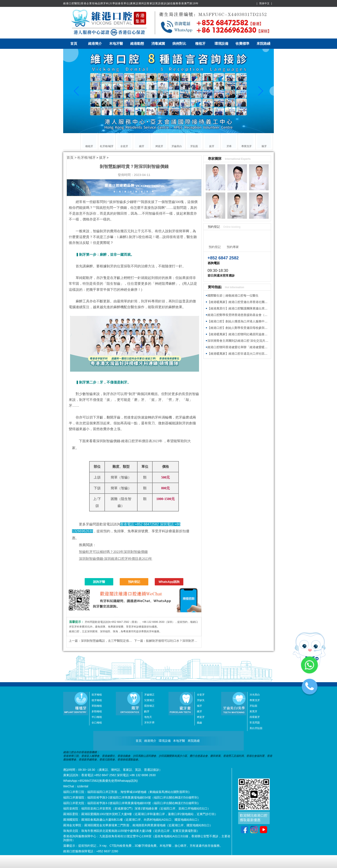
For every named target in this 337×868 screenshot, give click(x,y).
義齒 (199, 723)
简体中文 (264, 3)
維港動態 (137, 44)
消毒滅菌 (158, 44)
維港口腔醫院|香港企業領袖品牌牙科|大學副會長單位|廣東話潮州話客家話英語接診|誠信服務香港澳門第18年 (131, 3)
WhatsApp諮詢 (169, 582)
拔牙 (103, 158)
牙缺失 (201, 700)
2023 (113, 552)
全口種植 (97, 723)
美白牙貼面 (256, 728)
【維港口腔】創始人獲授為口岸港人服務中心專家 (240, 321)
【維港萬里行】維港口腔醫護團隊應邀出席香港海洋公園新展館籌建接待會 (257, 308)
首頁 (74, 44)
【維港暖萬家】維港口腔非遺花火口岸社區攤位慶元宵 (244, 354)
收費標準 (242, 44)
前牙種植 (97, 695)
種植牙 (200, 44)
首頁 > (72, 158)
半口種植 (97, 717)
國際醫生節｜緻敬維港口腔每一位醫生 (233, 295)
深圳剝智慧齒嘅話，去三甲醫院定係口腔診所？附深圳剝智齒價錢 (124, 641)
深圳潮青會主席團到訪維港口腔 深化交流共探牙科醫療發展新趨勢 (251, 341)
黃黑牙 (253, 711)
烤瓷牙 (201, 717)
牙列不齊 (149, 723)
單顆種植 (97, 706)
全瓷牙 (201, 695)
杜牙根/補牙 (86, 158)
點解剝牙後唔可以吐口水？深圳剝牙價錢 (173, 641)
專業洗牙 (255, 700)
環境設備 (221, 44)
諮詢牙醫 (99, 582)
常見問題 (255, 723)
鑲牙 (199, 711)
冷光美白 (255, 695)
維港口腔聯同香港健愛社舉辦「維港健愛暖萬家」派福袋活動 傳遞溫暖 (254, 347)
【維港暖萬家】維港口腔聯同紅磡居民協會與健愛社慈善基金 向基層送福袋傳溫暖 (262, 334)
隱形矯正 (149, 706)
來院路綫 (263, 44)
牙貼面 (253, 706)
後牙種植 (97, 700)
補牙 (199, 706)
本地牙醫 (116, 44)
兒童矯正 (149, 700)
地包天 (148, 717)
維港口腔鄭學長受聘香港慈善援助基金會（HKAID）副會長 (247, 315)
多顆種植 (97, 711)
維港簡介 (95, 44)
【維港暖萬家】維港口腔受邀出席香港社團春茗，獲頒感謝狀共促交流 (254, 302)
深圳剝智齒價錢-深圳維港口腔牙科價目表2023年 (116, 559)
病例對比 (179, 44)
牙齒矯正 (149, 695)
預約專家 (233, 247)
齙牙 (147, 711)
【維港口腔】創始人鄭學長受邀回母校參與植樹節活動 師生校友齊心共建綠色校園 (262, 328)
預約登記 (134, 582)
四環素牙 (255, 717)
